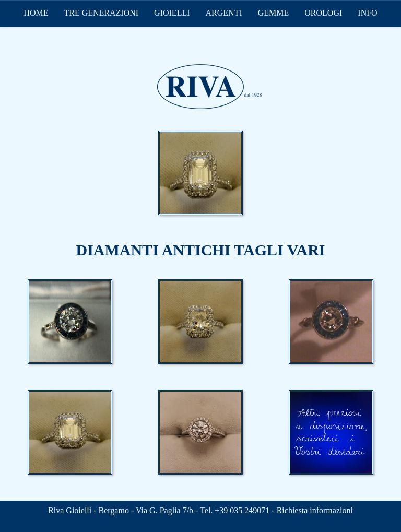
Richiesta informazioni (315, 510)
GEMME (274, 13)
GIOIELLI (172, 13)
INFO (367, 13)
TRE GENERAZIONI (101, 13)
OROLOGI (323, 13)
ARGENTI (224, 13)
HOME (36, 13)
